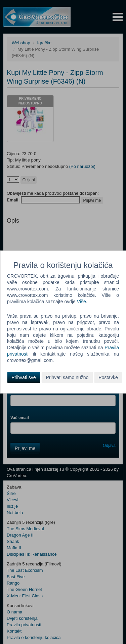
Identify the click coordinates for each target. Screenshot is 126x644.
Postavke (108, 377)
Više (81, 302)
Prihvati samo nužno (67, 377)
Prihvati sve (24, 377)
